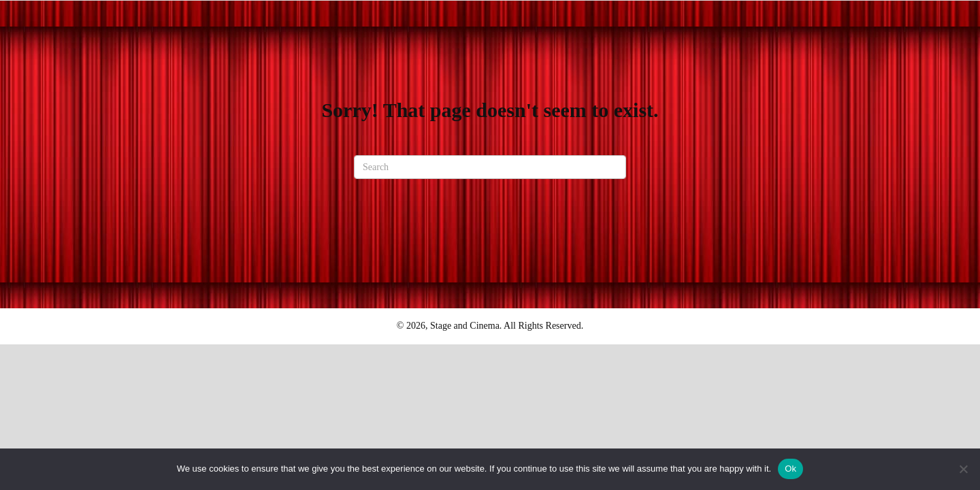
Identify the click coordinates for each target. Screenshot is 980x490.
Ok (790, 469)
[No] (963, 469)
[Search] (490, 167)
